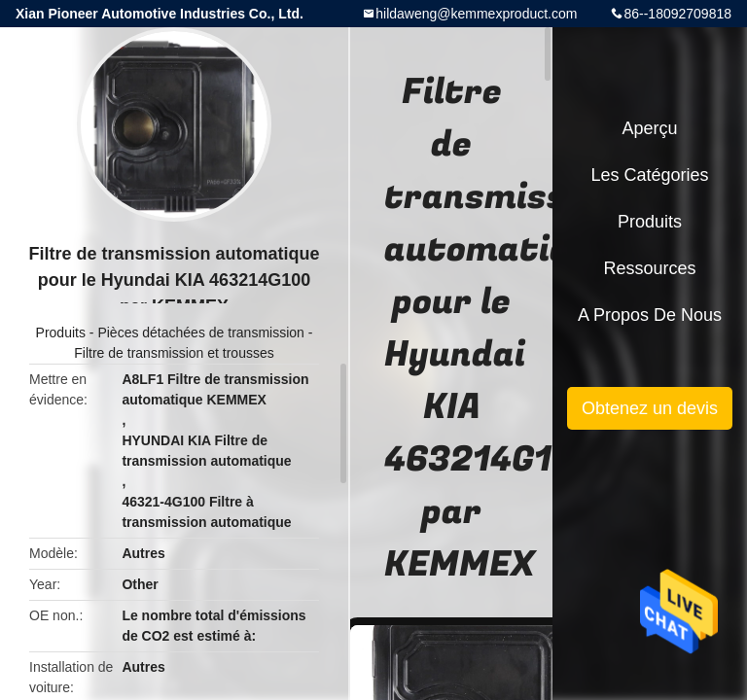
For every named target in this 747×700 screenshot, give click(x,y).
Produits (61, 332)
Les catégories (649, 175)
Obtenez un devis (650, 408)
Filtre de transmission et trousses (174, 353)
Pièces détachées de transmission (200, 332)
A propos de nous (650, 315)
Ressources (649, 268)
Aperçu (649, 128)
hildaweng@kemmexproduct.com (476, 14)
